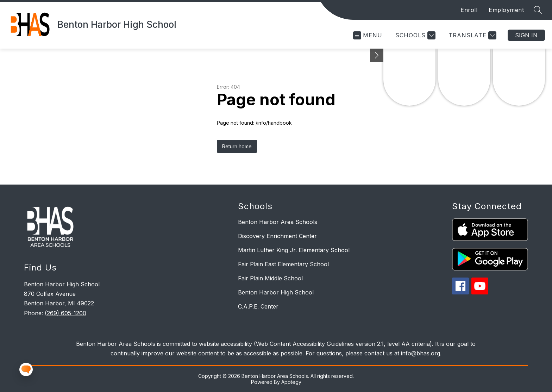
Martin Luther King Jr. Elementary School (294, 250)
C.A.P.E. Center (258, 306)
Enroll (469, 10)
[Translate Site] (472, 35)
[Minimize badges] (377, 55)
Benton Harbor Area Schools (278, 222)
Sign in (526, 35)
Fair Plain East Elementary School (283, 264)
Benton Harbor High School (276, 292)
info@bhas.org (421, 353)
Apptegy (291, 382)
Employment (506, 10)
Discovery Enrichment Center (277, 236)
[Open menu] (368, 35)
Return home (237, 146)
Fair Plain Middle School (270, 278)
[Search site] (538, 10)
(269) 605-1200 (65, 313)
